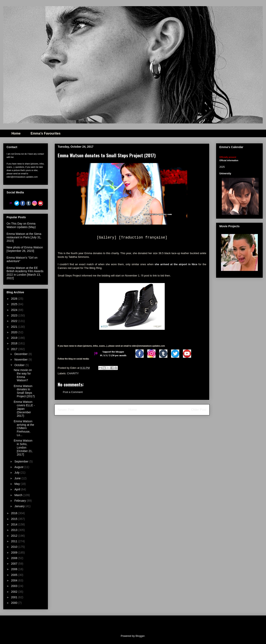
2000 (15, 603)
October (20, 365)
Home (16, 133)
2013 (15, 530)
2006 (15, 569)
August (19, 467)
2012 (15, 536)
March (19, 495)
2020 (15, 332)
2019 (15, 338)
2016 (15, 513)
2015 (15, 519)
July (17, 473)
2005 (15, 575)
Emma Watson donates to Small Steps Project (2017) (24, 391)
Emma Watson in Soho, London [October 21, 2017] (23, 447)
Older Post (199, 410)
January (20, 506)
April (18, 489)
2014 (15, 524)
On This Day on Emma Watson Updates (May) (21, 225)
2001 (15, 597)
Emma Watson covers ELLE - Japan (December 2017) (24, 409)
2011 (15, 541)
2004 (15, 580)
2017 (15, 349)
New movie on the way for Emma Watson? (23, 375)
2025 (15, 304)
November (21, 360)
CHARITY (73, 373)
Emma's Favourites (45, 133)
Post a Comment (73, 392)
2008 (15, 558)
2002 (15, 592)
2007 (15, 564)
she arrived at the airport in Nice (176, 264)
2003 (15, 586)
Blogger (140, 636)
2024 (15, 310)
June (18, 478)
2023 (15, 315)
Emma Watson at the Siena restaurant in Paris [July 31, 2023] (24, 237)
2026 (15, 299)
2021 (15, 327)
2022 (15, 321)
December (21, 354)
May (17, 484)
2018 (15, 343)
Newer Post (66, 410)
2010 (15, 547)
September (22, 461)
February (20, 501)
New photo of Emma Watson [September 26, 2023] (25, 249)
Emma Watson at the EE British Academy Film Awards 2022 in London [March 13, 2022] (25, 273)
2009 (15, 553)
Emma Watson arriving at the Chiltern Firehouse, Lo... (24, 428)
